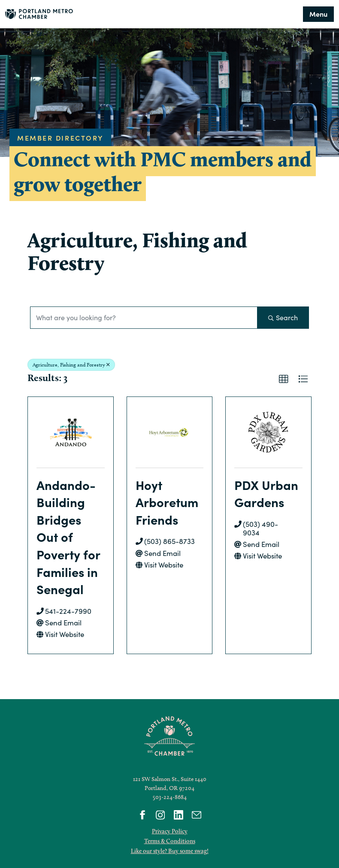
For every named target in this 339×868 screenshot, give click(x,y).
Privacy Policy (170, 831)
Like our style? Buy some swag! (170, 851)
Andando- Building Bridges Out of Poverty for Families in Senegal (68, 537)
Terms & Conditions (170, 841)
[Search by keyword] (144, 318)
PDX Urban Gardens (266, 493)
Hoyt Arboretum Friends (167, 502)
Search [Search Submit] (283, 317)
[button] (284, 379)
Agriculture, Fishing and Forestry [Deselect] (71, 365)
